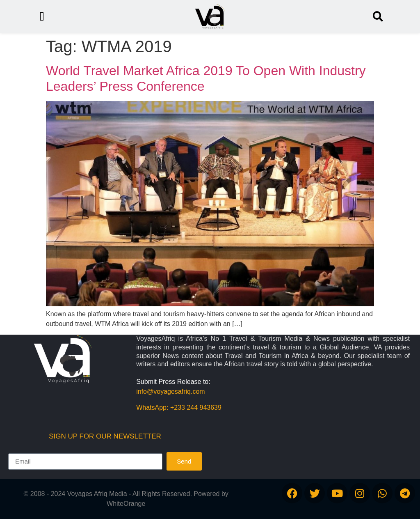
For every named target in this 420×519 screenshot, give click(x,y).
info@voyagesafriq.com (170, 392)
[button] (378, 17)
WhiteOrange (126, 504)
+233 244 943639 (196, 408)
